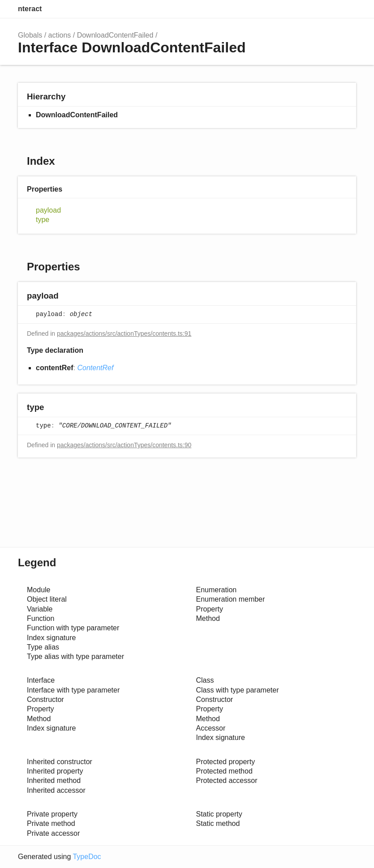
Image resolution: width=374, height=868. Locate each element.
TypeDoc (87, 857)
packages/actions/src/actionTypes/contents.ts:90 (124, 445)
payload (48, 210)
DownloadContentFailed (115, 35)
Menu (347, 9)
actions (60, 35)
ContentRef (95, 368)
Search (310, 9)
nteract (30, 9)
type (43, 220)
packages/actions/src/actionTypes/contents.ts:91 (124, 334)
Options (327, 9)
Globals (30, 35)
